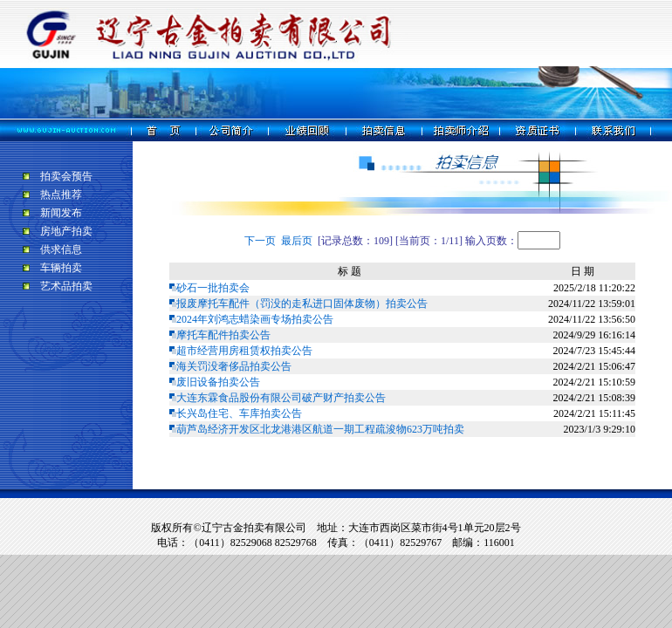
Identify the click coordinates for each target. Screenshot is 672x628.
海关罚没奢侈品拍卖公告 (234, 366)
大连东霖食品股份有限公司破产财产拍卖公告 (281, 398)
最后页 (297, 241)
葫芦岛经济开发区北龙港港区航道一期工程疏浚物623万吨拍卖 (320, 429)
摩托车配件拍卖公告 (223, 335)
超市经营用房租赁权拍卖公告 (244, 351)
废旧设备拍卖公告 (218, 382)
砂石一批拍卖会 (213, 288)
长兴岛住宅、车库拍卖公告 (239, 413)
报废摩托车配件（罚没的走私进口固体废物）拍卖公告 (302, 304)
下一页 (260, 241)
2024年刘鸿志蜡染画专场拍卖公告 (255, 319)
